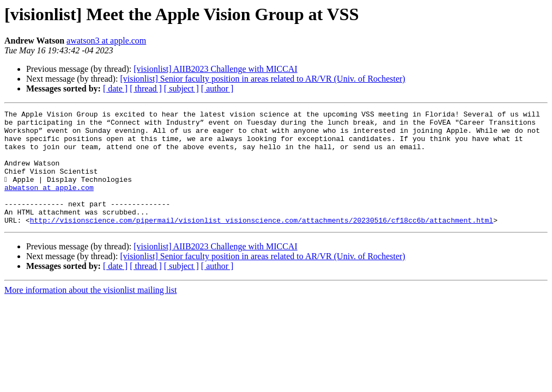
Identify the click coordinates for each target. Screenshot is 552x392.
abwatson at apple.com (49, 204)
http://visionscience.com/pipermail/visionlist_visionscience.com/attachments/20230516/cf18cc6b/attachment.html (262, 243)
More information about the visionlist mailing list (90, 313)
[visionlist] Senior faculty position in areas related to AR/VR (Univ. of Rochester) (262, 79)
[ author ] (217, 88)
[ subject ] (181, 88)
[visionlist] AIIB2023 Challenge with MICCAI (215, 69)
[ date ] (115, 88)
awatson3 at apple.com (106, 41)
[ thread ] (146, 88)
